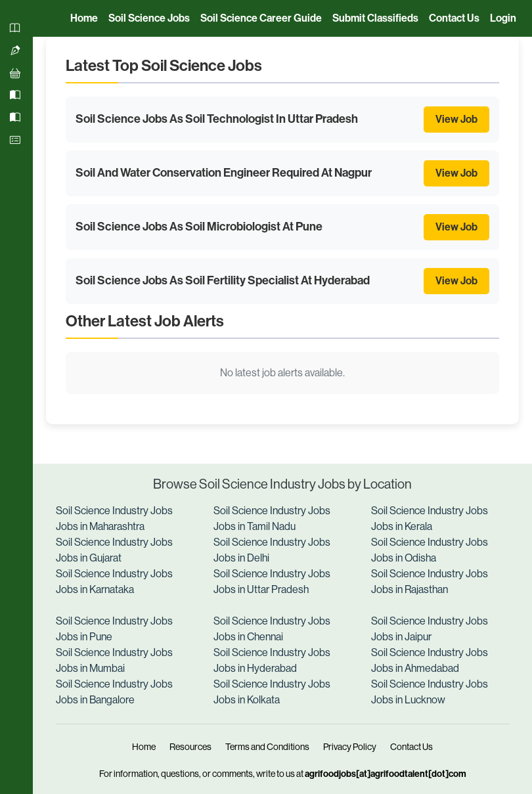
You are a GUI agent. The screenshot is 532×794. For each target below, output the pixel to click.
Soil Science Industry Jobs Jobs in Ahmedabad (430, 660)
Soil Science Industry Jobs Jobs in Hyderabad (272, 660)
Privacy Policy (350, 747)
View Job (456, 119)
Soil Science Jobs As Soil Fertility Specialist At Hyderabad (223, 280)
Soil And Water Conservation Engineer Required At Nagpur (224, 173)
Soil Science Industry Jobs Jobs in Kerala (430, 518)
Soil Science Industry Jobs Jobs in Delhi (272, 550)
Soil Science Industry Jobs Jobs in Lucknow (430, 692)
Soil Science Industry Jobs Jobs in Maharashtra (114, 518)
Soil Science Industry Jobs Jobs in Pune (114, 629)
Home (144, 747)
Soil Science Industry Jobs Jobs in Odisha (430, 550)
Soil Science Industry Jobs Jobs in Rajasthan (430, 582)
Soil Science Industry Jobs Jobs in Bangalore (114, 692)
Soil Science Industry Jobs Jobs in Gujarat (114, 550)
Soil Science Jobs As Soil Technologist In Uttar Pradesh (217, 119)
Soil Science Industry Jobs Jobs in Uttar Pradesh (272, 582)
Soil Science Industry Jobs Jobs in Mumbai (114, 660)
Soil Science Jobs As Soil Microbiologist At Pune (199, 227)
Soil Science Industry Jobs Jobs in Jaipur (430, 629)
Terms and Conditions (267, 747)
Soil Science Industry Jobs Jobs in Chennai (272, 629)
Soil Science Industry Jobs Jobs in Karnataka (114, 582)
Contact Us (411, 747)
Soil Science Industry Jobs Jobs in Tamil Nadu (272, 518)
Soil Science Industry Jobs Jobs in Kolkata (272, 692)
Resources (190, 747)
